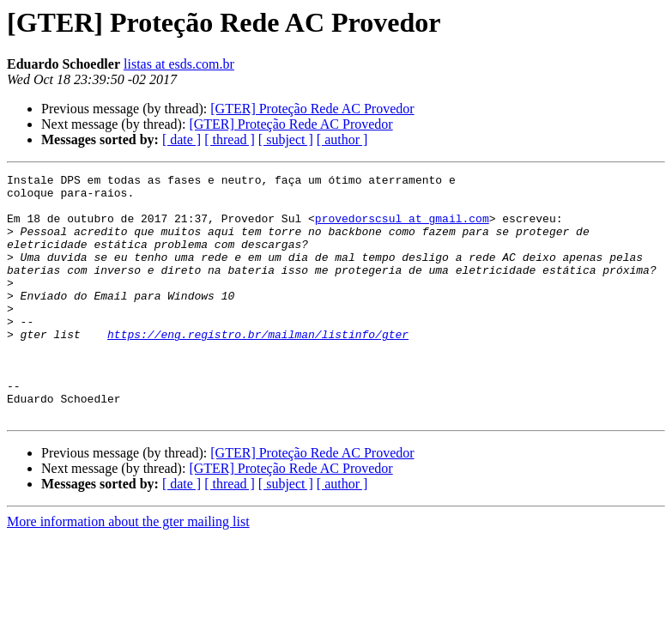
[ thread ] (230, 139)
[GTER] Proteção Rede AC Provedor (312, 109)
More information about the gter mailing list (128, 570)
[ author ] (342, 139)
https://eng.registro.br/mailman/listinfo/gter (258, 367)
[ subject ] (286, 139)
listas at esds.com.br (179, 64)
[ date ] (182, 139)
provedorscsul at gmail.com (402, 228)
